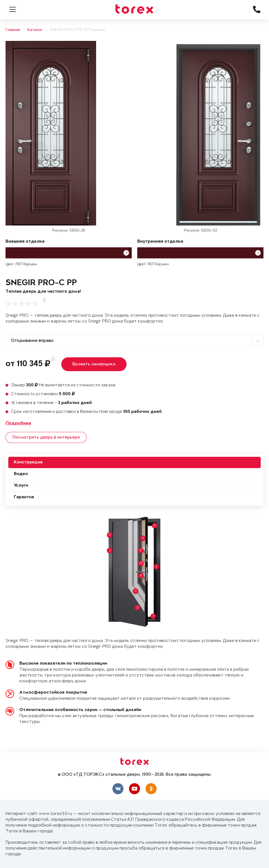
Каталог (35, 30)
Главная (13, 30)
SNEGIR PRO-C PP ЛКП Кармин (77, 30)
